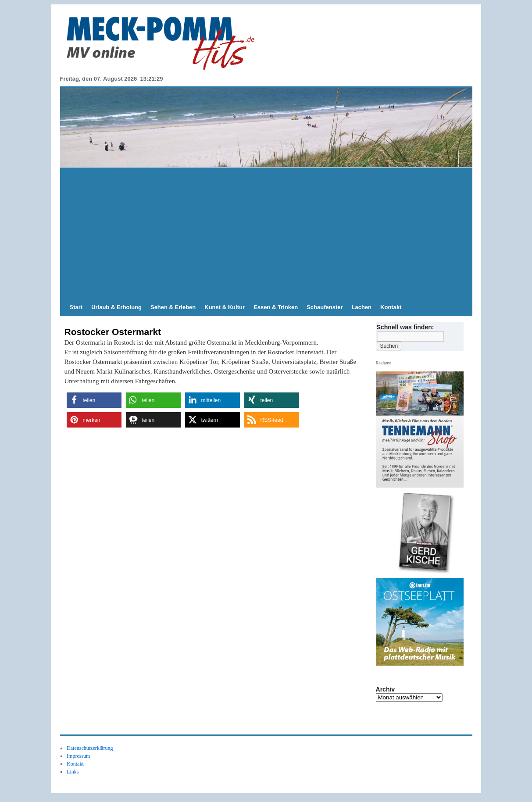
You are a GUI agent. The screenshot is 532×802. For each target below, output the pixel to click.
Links (73, 772)
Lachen (362, 307)
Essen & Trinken (276, 307)
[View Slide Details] (423, 533)
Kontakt (391, 307)
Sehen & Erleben (173, 307)
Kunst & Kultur (225, 307)
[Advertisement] (266, 233)
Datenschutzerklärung (90, 748)
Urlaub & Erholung (116, 307)
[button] (94, 400)
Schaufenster (325, 307)
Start (76, 307)
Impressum (78, 756)
